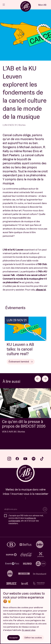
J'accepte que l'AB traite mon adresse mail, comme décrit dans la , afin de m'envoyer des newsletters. (26, 519)
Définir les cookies (33, 638)
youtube (25, 459)
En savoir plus (29, 630)
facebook (17, 459)
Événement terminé (21, 362)
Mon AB (42, 5)
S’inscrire (45, 509)
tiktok (42, 459)
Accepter (14, 638)
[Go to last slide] (38, 379)
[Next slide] (45, 379)
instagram (9, 459)
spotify (34, 459)
